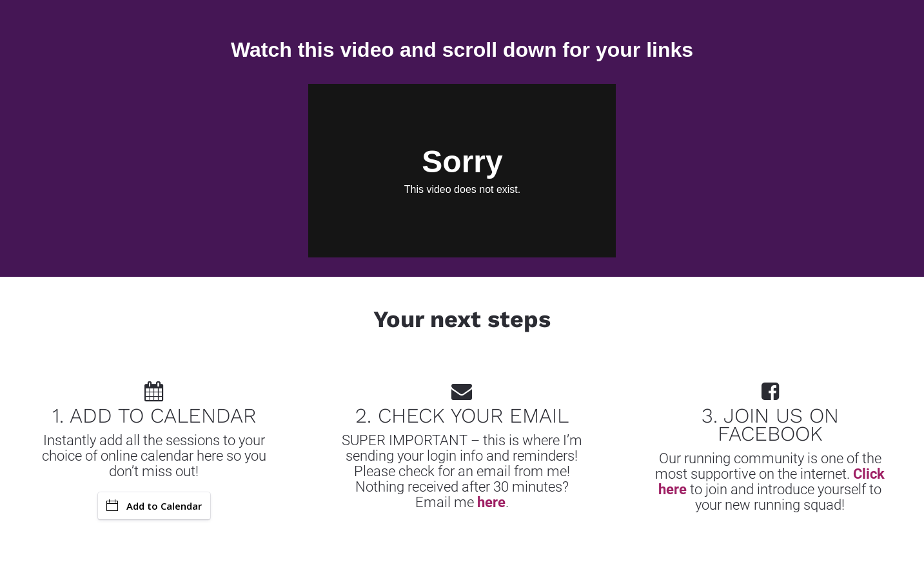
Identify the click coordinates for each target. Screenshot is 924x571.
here (491, 502)
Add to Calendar (154, 506)
